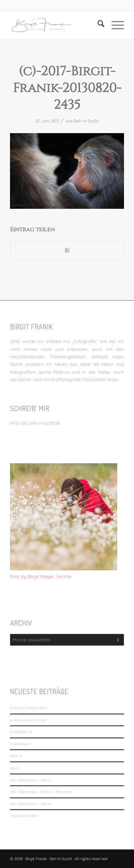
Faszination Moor (24, 816)
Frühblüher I (20, 744)
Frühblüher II (21, 732)
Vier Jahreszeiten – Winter (31, 780)
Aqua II (16, 756)
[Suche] (97, 25)
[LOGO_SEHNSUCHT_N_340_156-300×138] (56, 25)
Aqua (14, 768)
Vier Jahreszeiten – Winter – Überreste (41, 792)
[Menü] (114, 25)
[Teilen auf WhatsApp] (67, 250)
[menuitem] (97, 25)
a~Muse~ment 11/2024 (28, 720)
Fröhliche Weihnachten (28, 708)
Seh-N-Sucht (86, 121)
